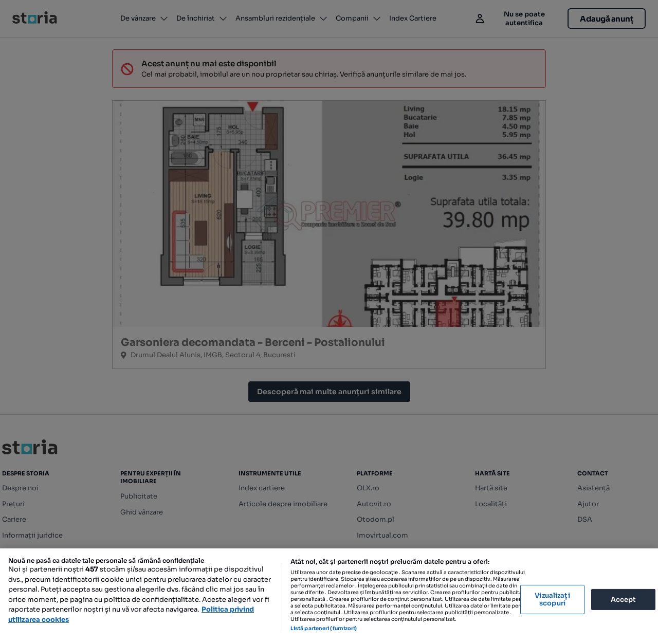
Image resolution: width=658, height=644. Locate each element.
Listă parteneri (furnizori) (324, 628)
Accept (624, 599)
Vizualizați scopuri (552, 600)
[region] (329, 596)
